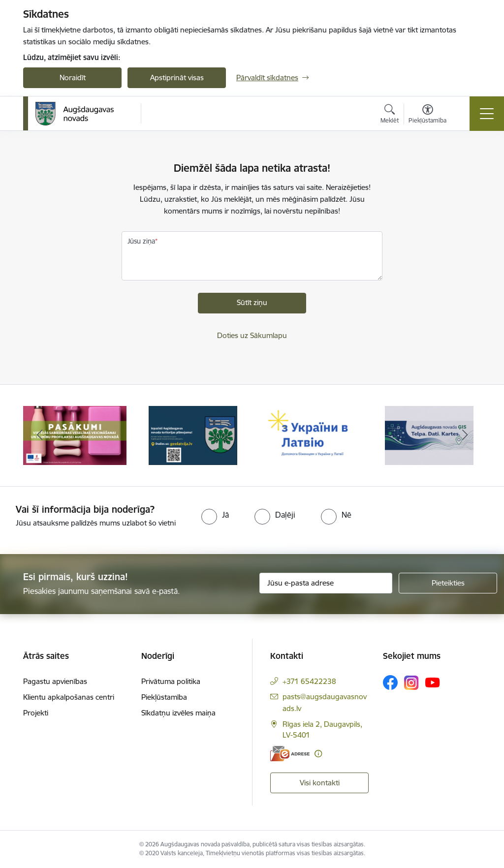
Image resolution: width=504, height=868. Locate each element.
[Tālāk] (465, 435)
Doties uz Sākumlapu (252, 335)
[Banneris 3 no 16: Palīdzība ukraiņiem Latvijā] (311, 435)
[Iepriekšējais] (39, 435)
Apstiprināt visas (177, 77)
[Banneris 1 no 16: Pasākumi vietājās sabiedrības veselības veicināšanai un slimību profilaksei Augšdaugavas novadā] (75, 435)
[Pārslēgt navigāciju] (487, 114)
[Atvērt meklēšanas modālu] (390, 115)
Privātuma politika (171, 681)
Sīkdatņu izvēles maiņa (178, 713)
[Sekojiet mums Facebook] (390, 682)
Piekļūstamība (164, 697)
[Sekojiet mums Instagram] (411, 683)
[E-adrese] (290, 754)
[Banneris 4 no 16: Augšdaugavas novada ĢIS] (429, 435)
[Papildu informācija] (318, 754)
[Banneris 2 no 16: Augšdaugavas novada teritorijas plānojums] (193, 435)
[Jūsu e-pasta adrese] (326, 583)
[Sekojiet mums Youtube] (433, 682)
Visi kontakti (320, 783)
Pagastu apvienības (55, 681)
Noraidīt (73, 77)
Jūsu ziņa (141, 241)
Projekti (36, 713)
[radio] (215, 515)
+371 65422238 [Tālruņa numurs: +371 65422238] (309, 681)
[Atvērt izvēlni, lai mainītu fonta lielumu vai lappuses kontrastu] (427, 115)
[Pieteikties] (448, 583)
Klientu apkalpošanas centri (69, 697)
